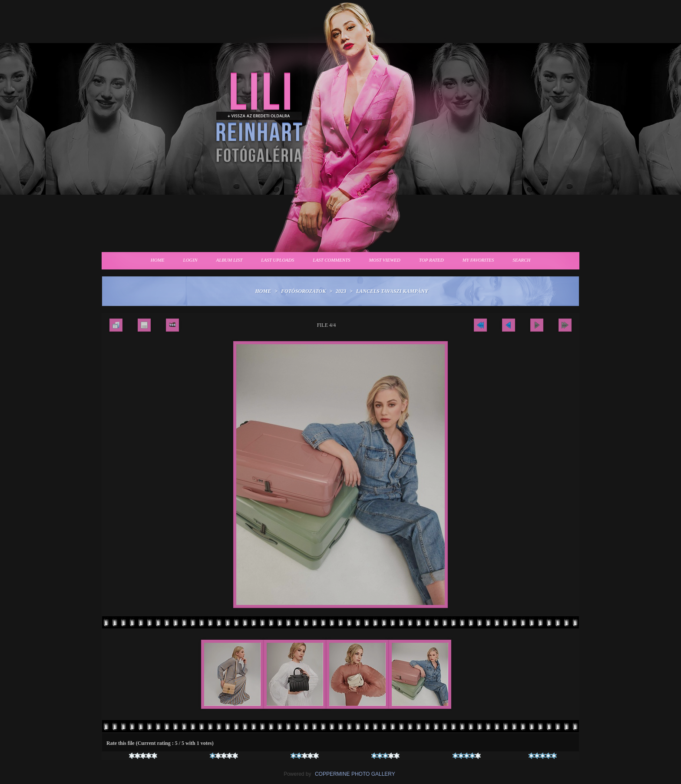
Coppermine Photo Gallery (355, 774)
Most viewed (385, 260)
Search (521, 260)
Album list (230, 260)
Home (158, 260)
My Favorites (478, 260)
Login (190, 260)
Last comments (331, 260)
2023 (341, 291)
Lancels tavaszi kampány (392, 291)
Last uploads (278, 260)
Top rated (431, 260)
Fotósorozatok (303, 291)
